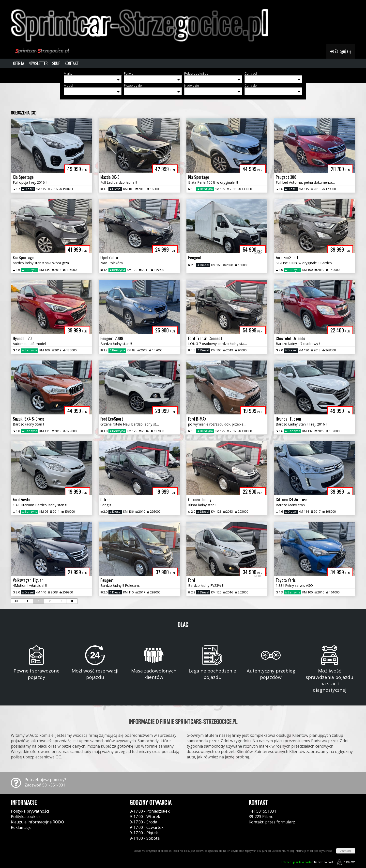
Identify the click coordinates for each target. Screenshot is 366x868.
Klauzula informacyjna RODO (37, 822)
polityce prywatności (321, 851)
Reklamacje (21, 827)
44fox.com (345, 862)
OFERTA (19, 63)
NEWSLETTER (38, 63)
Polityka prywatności (30, 811)
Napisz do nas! (307, 862)
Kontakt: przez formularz (272, 822)
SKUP (56, 63)
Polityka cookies (26, 817)
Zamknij (346, 851)
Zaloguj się (341, 51)
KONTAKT (72, 63)
